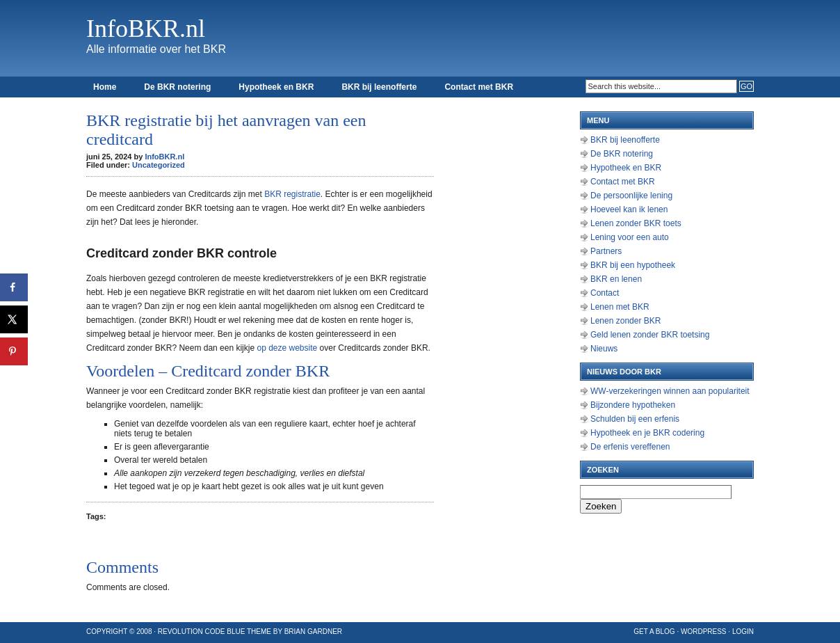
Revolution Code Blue (202, 632)
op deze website (287, 348)
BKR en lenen (616, 279)
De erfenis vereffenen (630, 447)
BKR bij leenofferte (379, 87)
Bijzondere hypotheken (633, 405)
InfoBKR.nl (146, 29)
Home (105, 87)
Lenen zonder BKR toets (636, 223)
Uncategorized (159, 165)
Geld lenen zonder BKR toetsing (650, 335)
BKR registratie (292, 194)
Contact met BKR (479, 87)
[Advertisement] (510, 313)
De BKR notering (177, 87)
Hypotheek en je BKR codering (647, 433)
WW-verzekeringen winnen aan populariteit (670, 391)
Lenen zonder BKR (625, 321)
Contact (605, 293)
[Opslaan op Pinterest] (14, 351)
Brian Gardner (313, 632)
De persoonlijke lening (631, 196)
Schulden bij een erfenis (635, 419)
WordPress (704, 632)
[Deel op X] (14, 319)
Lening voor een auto (630, 237)
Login (743, 632)
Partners (606, 251)
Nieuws (604, 349)
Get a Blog (654, 632)
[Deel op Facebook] (14, 287)
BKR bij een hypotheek (633, 265)
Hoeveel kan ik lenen (629, 209)
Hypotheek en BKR (276, 87)
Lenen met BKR (620, 307)
